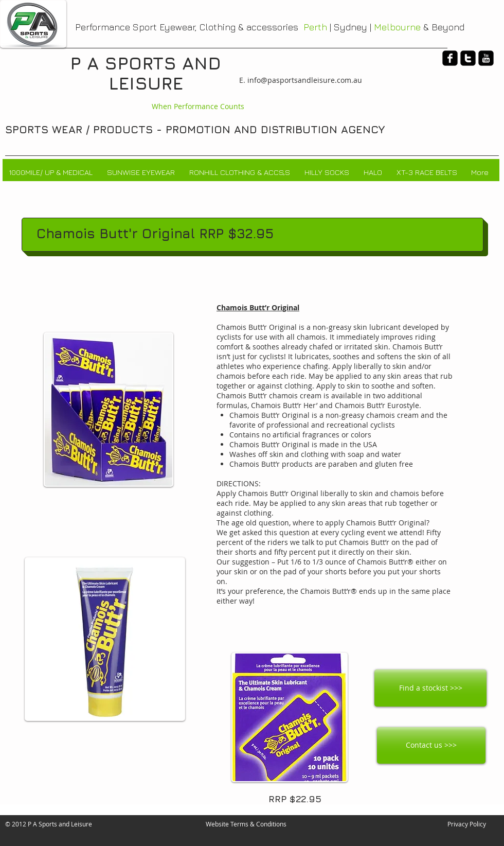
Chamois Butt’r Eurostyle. (378, 405)
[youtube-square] (486, 58)
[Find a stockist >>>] (430, 688)
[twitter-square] (468, 58)
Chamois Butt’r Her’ (284, 405)
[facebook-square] (450, 58)
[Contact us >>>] (431, 745)
